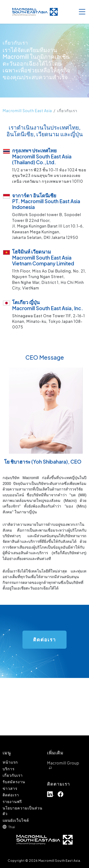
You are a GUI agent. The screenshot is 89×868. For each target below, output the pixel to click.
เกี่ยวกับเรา (13, 775)
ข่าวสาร (10, 788)
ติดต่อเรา (11, 795)
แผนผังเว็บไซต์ (16, 820)
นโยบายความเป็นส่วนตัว (22, 811)
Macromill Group (63, 765)
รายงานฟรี (12, 801)
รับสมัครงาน (14, 782)
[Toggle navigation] (82, 12)
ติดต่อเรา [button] (44, 639)
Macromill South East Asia (27, 111)
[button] (25, 827)
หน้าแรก (10, 762)
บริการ (9, 769)
